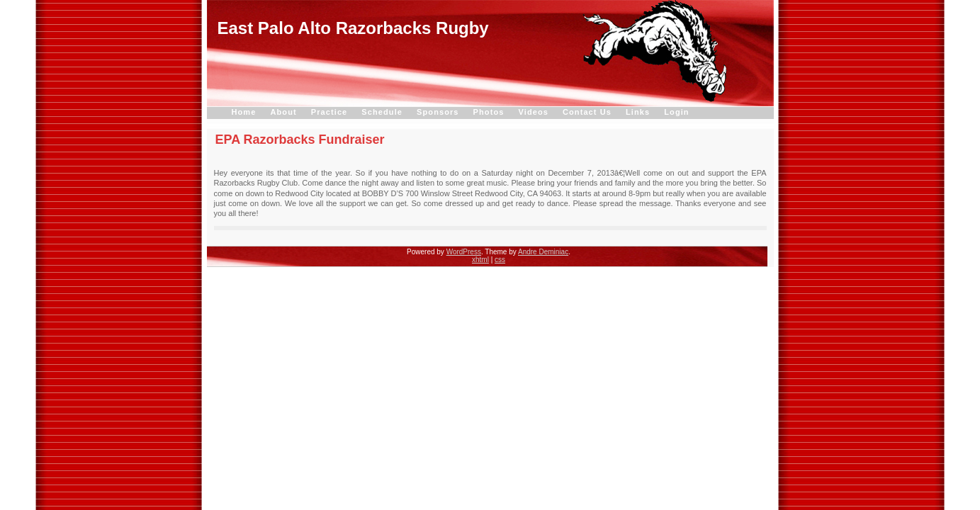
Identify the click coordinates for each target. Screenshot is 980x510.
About (283, 112)
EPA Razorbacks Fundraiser (300, 140)
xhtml (480, 260)
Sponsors (438, 112)
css (500, 260)
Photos (489, 112)
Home (244, 112)
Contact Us (587, 112)
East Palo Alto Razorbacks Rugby (353, 28)
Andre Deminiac (543, 252)
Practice (330, 112)
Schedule (382, 112)
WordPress (464, 252)
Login (676, 112)
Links (638, 112)
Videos (533, 112)
